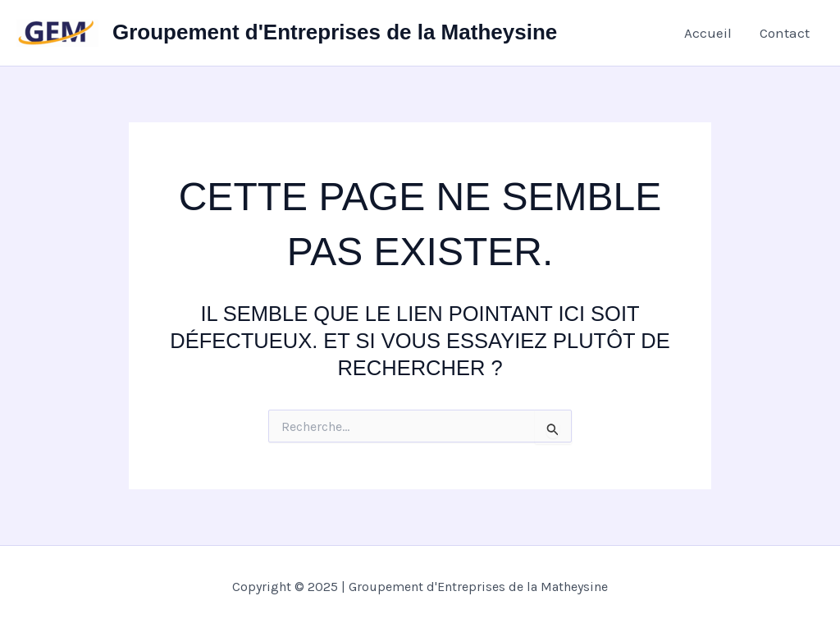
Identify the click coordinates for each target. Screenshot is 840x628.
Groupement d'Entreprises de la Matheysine (335, 32)
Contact (785, 33)
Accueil (708, 33)
